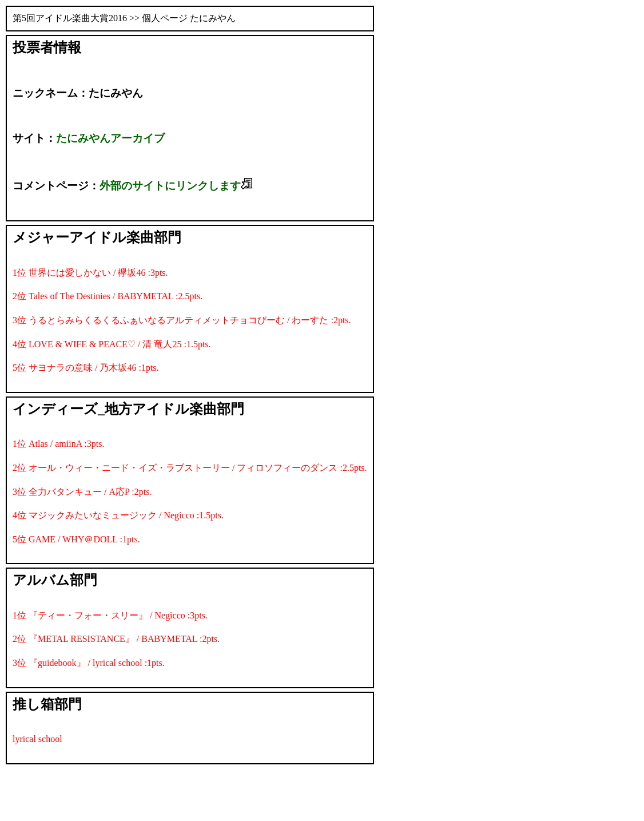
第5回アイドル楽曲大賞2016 (70, 18)
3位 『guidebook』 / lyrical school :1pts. (89, 663)
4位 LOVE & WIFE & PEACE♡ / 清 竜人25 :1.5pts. (112, 344)
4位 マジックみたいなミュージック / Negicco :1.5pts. (118, 515)
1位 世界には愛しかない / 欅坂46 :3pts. (90, 273)
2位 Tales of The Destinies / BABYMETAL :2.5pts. (108, 296)
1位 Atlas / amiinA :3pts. (58, 444)
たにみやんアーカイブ (110, 138)
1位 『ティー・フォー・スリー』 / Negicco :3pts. (110, 615)
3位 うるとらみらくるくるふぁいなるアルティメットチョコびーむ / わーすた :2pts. (182, 320)
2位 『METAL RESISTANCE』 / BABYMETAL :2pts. (116, 639)
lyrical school (37, 739)
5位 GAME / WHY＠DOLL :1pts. (76, 539)
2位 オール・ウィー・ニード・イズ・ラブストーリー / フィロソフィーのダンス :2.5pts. (190, 468)
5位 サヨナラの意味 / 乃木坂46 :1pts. (86, 368)
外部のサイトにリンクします (176, 186)
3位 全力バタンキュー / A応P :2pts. (82, 492)
